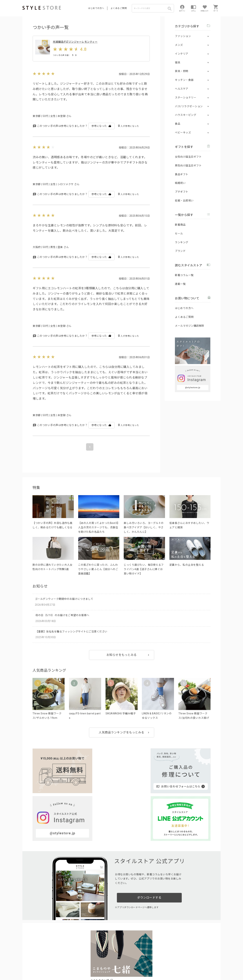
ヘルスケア (182, 89)
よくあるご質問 (119, 8)
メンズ (179, 45)
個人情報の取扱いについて (77, 966)
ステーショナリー (186, 98)
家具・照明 (182, 71)
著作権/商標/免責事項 (35, 971)
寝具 (178, 63)
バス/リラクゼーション (189, 106)
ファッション (183, 36)
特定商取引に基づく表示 (125, 966)
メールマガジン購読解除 (190, 326)
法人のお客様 (74, 957)
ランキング (182, 242)
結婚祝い (180, 183)
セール (179, 234)
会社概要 (144, 966)
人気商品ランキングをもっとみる (121, 739)
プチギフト (182, 192)
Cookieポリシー (101, 966)
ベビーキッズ (183, 133)
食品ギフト (182, 174)
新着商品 (180, 225)
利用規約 (27, 966)
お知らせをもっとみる (122, 661)
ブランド (180, 251)
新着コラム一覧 (184, 275)
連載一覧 (180, 284)
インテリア (182, 54)
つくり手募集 (92, 957)
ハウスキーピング (186, 115)
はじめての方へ (96, 8)
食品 (178, 124)
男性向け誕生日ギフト (188, 166)
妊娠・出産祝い (184, 201)
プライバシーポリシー (46, 966)
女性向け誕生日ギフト (188, 157)
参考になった (101, 133)
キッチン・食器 (184, 80)
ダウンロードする (149, 844)
